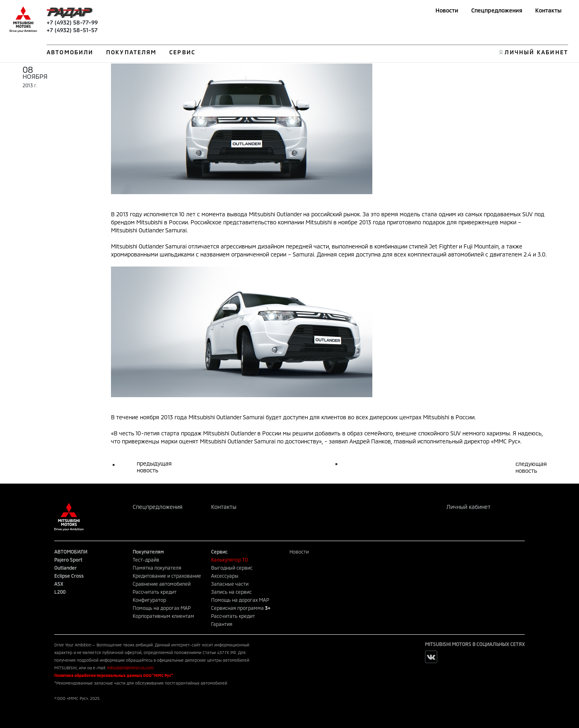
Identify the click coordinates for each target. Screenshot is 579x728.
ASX (59, 584)
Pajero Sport (68, 560)
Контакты (548, 10)
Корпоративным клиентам (163, 616)
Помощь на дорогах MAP (162, 608)
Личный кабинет (468, 507)
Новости (447, 10)
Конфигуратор (149, 600)
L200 (60, 592)
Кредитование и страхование (167, 576)
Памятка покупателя (157, 568)
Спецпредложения (497, 10)
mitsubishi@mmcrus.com (130, 668)
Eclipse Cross (69, 576)
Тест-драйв (146, 560)
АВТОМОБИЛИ (70, 52)
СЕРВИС (182, 52)
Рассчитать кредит (155, 592)
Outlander (66, 568)
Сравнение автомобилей (162, 584)
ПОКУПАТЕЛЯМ (131, 52)
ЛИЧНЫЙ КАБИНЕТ (536, 52)
